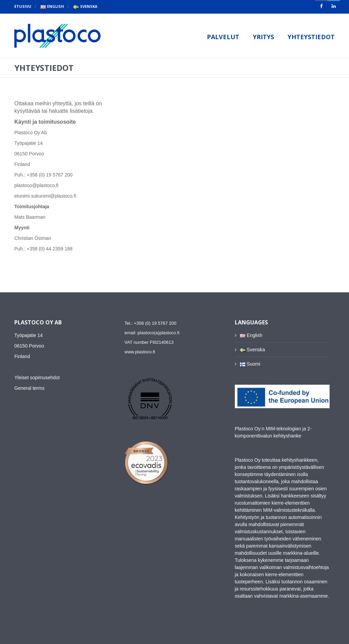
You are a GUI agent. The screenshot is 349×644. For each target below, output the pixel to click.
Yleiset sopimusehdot (37, 378)
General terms (29, 388)
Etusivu (23, 6)
